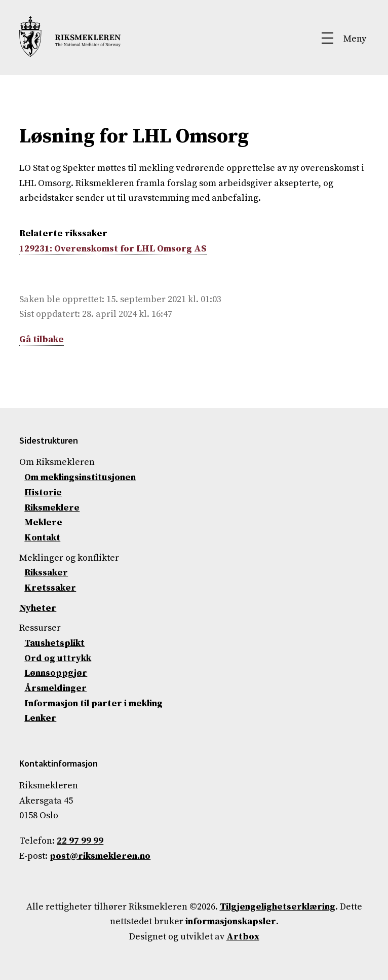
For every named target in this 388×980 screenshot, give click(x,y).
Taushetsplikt (54, 643)
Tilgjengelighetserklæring (278, 907)
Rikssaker (46, 573)
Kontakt (42, 538)
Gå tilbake (42, 339)
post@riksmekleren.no (100, 856)
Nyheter (38, 608)
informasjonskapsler (231, 921)
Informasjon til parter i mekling (93, 703)
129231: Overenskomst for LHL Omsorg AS (113, 249)
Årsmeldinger (55, 688)
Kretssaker (50, 588)
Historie (43, 493)
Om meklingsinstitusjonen (80, 477)
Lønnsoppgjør (56, 673)
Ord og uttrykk (58, 658)
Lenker (40, 718)
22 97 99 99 (80, 841)
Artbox (243, 937)
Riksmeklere (52, 508)
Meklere (43, 522)
